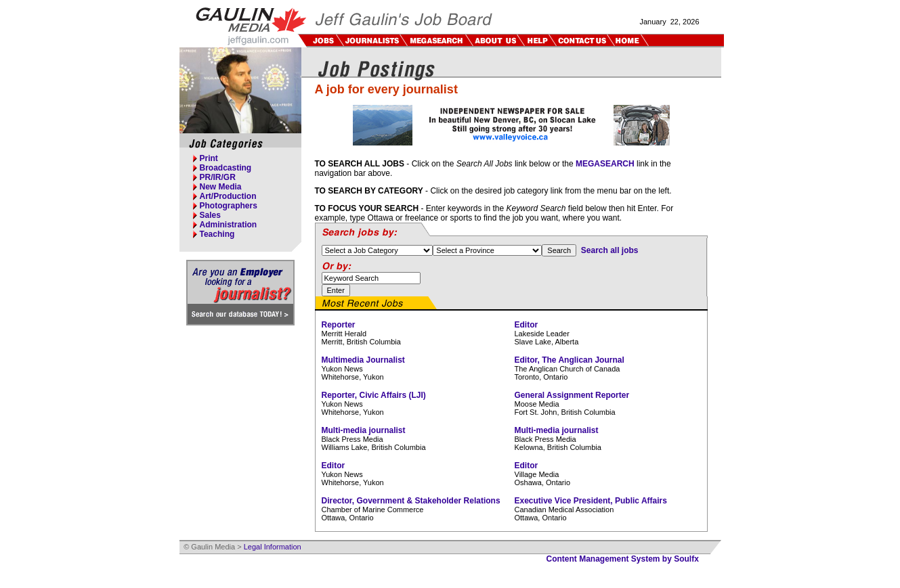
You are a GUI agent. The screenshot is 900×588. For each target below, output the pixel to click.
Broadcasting (226, 168)
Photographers (229, 206)
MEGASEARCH (605, 164)
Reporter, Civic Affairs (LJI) (374, 395)
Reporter (339, 325)
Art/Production (228, 196)
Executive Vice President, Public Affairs (591, 501)
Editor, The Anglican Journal (570, 360)
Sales (210, 215)
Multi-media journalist (364, 430)
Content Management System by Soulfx (623, 559)
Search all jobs (610, 250)
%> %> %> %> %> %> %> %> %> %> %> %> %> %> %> (487, 250)
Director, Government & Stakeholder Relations (411, 501)
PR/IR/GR (218, 177)
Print (209, 158)
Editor (527, 325)
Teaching (217, 234)
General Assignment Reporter (572, 395)
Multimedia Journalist (363, 360)
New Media (221, 187)
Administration (229, 225)
